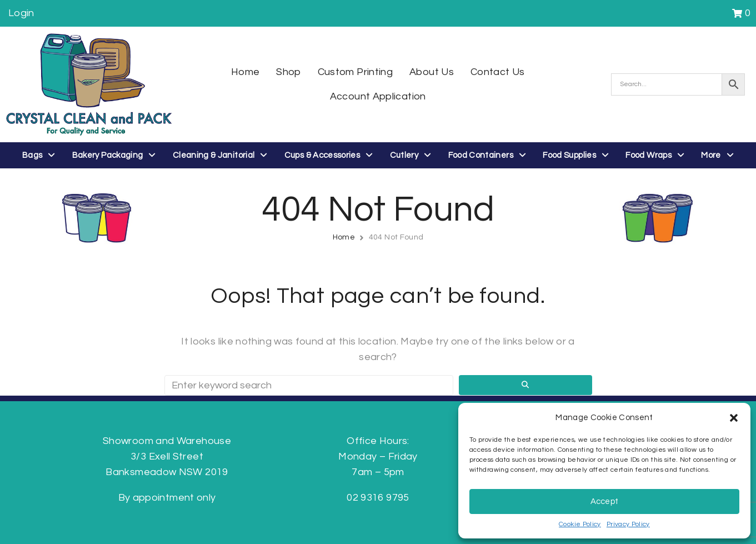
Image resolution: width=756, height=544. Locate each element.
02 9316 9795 (378, 498)
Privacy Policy (628, 524)
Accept (605, 501)
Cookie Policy (580, 524)
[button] (734, 418)
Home (344, 237)
